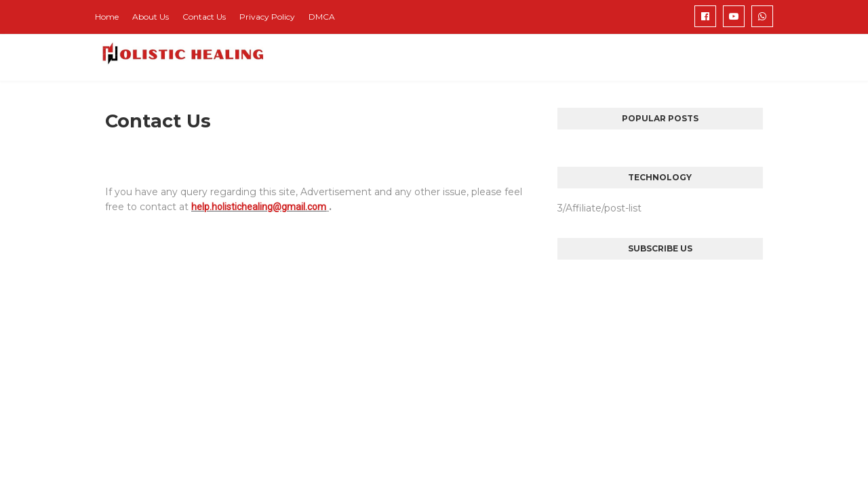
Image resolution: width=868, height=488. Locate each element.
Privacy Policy (267, 17)
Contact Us (204, 17)
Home (107, 17)
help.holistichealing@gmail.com (259, 207)
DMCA (322, 17)
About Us (151, 17)
